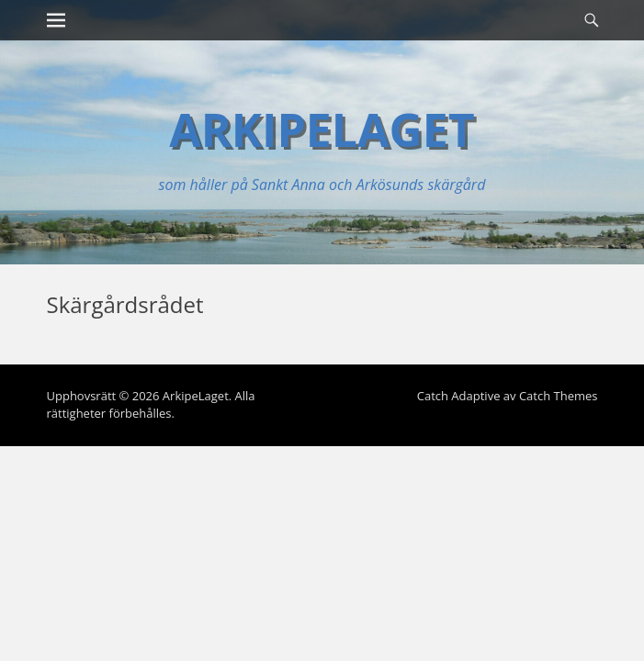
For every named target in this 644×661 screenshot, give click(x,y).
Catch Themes (559, 396)
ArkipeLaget (322, 129)
